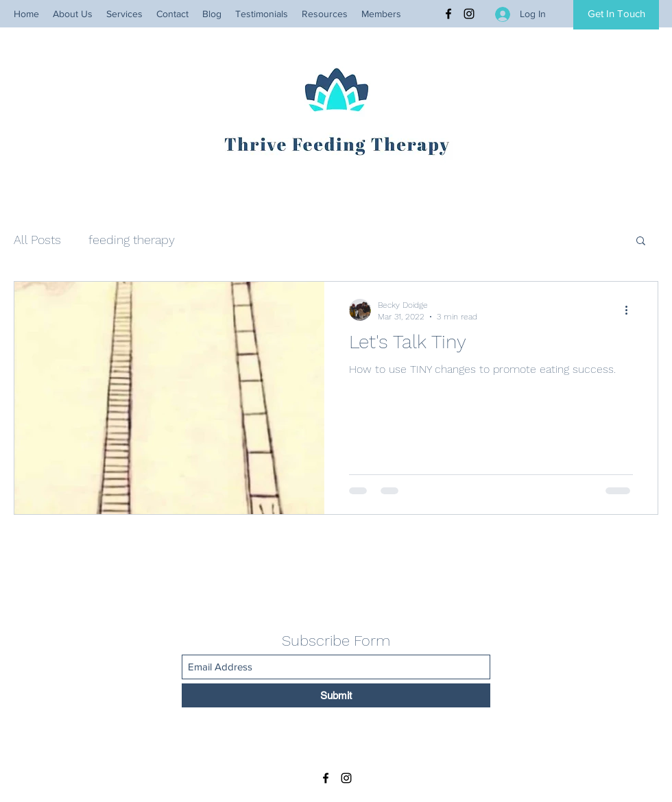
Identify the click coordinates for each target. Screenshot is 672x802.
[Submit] (336, 695)
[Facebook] (448, 14)
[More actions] (631, 310)
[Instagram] (469, 14)
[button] (641, 242)
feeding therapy (132, 240)
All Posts (37, 240)
